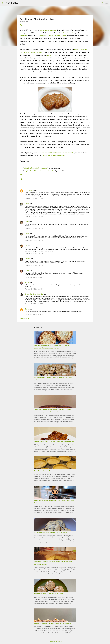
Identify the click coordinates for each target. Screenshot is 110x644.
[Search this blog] (100, 3)
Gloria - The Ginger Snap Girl (34, 294)
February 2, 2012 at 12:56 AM (34, 314)
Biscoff (50, 55)
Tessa (27, 282)
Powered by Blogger (55, 642)
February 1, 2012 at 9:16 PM (34, 289)
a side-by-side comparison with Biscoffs (52, 36)
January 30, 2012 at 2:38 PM (34, 217)
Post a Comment (25, 318)
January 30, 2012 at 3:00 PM (34, 240)
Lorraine (28, 259)
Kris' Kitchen (29, 190)
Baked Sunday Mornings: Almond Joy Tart (46, 471)
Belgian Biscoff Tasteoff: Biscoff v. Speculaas (40, 171)
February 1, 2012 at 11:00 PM (34, 304)
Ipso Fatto (11, 3)
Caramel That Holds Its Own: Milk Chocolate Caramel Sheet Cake (53, 623)
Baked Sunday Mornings (48, 30)
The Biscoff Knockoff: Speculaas (35, 168)
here (44, 156)
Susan (27, 309)
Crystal (27, 270)
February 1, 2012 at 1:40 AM (34, 277)
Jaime (27, 222)
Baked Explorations (69, 33)
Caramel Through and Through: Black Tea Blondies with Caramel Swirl (54, 441)
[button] (21, 25)
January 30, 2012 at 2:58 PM (34, 228)
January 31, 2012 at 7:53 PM (34, 265)
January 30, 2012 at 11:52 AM (34, 199)
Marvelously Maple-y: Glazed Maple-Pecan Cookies (49, 594)
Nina (27, 245)
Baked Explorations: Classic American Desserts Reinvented (56, 153)
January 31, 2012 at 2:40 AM (34, 254)
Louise (27, 204)
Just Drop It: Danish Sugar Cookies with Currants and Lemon (51, 532)
